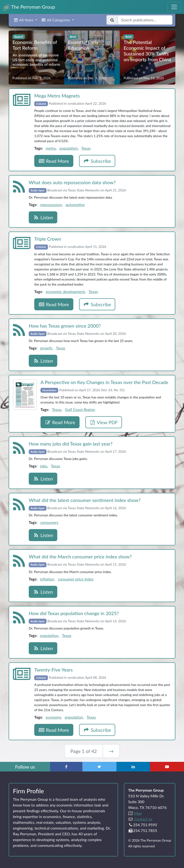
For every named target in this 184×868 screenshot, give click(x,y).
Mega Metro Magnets (57, 96)
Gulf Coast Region (80, 409)
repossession (51, 205)
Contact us (143, 819)
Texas (86, 148)
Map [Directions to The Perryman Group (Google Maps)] (138, 813)
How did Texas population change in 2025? (74, 613)
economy (53, 717)
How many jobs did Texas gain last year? (71, 444)
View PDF (104, 422)
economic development (65, 291)
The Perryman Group (29, 7)
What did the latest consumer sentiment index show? (85, 500)
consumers (49, 522)
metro (51, 148)
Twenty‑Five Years (53, 670)
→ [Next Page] (111, 751)
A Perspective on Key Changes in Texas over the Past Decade (104, 382)
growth (46, 348)
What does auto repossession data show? (72, 182)
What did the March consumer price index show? (80, 556)
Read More (54, 161)
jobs (44, 466)
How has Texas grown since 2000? (65, 326)
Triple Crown (48, 239)
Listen (43, 217)
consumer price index (76, 579)
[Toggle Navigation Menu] (174, 7)
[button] (25, 20)
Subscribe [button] (97, 161)
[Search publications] (145, 20)
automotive (75, 205)
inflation (47, 579)
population (68, 148)
